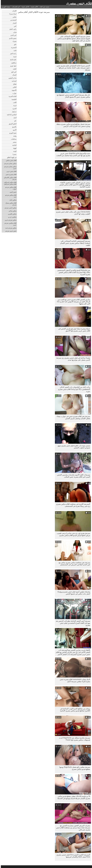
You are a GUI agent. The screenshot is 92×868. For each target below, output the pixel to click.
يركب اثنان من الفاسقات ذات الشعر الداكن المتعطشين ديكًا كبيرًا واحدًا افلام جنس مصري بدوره (73, 389)
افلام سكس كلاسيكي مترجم (9, 178)
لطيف (14, 69)
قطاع (14, 84)
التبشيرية (13, 47)
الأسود (14, 130)
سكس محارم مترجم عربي (10, 167)
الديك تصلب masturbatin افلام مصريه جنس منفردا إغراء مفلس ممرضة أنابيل (74, 680)
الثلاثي (14, 87)
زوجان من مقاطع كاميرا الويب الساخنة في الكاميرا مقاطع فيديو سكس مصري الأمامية (74, 710)
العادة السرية (12, 96)
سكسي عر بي (11, 217)
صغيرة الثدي (12, 38)
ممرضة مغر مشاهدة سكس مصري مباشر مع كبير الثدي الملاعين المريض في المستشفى (74, 564)
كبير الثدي (13, 35)
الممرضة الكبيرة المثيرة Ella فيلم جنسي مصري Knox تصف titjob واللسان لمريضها (73, 856)
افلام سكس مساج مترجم (10, 204)
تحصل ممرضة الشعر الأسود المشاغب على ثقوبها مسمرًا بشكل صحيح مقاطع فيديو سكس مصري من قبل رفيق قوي (73, 38)
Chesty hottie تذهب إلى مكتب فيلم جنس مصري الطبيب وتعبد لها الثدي (72, 213)
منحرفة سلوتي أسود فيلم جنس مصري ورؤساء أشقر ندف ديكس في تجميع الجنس (73, 593)
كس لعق (13, 72)
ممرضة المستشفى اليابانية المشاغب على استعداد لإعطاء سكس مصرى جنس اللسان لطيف (74, 243)
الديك (14, 118)
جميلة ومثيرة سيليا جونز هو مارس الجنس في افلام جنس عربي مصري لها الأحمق (73, 330)
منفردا (14, 154)
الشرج (14, 108)
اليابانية (14, 145)
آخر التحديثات (15, 7)
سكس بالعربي (11, 214)
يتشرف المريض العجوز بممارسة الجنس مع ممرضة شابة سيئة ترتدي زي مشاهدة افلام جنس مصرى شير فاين (72, 828)
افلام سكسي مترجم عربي (10, 224)
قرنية (14, 105)
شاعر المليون (12, 78)
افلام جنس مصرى (79, 3)
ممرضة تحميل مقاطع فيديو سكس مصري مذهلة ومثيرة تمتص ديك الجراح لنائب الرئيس (73, 125)
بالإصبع (14, 127)
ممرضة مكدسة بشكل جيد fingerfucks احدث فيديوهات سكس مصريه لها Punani (74, 739)
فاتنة (14, 50)
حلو (15, 121)
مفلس (14, 17)
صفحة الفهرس (5, 7)
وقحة (14, 136)
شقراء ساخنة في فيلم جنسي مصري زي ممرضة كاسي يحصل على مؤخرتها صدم (72, 359)
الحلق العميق (12, 124)
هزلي (14, 32)
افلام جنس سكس (10, 160)
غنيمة (14, 57)
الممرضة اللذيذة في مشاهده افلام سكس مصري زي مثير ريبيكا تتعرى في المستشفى (72, 505)
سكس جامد (12, 200)
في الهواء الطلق (11, 157)
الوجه (14, 151)
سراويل (13, 112)
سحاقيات (13, 139)
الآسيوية (13, 90)
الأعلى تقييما (25, 7)
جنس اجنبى (12, 192)
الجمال (14, 75)
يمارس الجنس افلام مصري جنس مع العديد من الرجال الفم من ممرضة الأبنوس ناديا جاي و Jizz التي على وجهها (73, 302)
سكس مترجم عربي (10, 220)
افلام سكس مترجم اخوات (10, 188)
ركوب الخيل (12, 29)
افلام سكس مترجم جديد (10, 196)
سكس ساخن (12, 211)
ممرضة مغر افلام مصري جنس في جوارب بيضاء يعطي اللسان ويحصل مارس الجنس (73, 417)
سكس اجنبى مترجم (10, 208)
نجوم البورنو (12, 133)
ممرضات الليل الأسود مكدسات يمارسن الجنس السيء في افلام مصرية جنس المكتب (73, 476)
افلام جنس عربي (11, 171)
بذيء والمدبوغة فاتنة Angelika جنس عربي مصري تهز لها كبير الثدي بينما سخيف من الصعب (72, 154)
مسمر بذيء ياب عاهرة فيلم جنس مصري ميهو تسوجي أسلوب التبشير (73, 447)
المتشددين (13, 20)
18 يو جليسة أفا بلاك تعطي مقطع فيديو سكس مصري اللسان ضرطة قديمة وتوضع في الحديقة (73, 797)
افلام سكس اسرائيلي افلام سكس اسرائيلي (9, 183)
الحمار (14, 23)
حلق (14, 44)
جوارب (14, 93)
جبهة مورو (13, 66)
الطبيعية (13, 99)
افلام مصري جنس (10, 174)
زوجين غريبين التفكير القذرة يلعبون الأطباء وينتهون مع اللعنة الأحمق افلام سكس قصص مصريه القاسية (74, 185)
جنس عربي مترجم (10, 231)
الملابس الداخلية (11, 115)
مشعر (14, 142)
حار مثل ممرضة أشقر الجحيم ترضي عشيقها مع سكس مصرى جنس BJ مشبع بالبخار (73, 96)
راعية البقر (12, 54)
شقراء (14, 41)
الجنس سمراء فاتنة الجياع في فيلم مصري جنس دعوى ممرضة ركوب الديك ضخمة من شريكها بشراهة (73, 68)
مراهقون (13, 63)
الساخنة (13, 81)
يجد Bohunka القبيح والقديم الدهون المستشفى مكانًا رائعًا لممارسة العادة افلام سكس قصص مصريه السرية (73, 272)
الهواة (14, 148)
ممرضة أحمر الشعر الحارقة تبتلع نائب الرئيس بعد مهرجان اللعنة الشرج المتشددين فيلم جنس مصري (72, 623)
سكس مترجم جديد (10, 228)
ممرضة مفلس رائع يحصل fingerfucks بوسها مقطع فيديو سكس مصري (74, 768)
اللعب (14, 102)
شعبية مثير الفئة (44, 7)
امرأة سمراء (12, 14)
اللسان (14, 11)
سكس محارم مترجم (10, 163)
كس (14, 26)
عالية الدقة (12, 60)
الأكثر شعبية (34, 7)
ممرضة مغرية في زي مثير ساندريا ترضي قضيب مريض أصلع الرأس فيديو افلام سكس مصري (73, 534)
